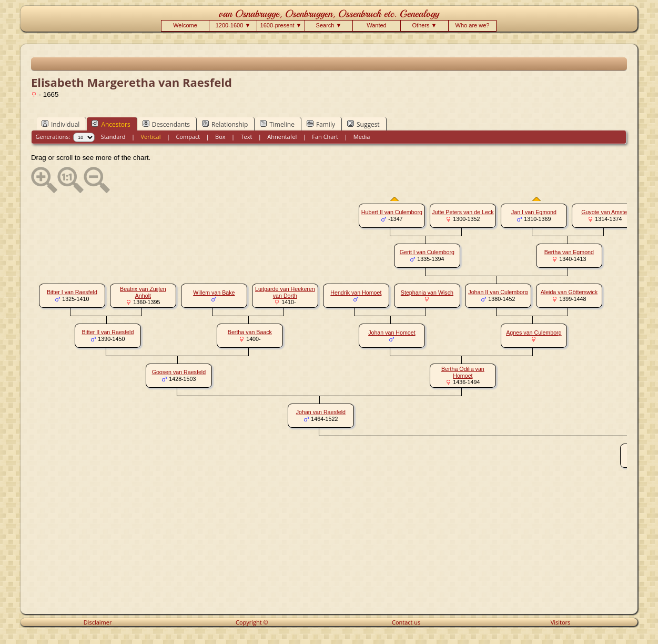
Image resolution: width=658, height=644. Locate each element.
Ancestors (111, 124)
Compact (188, 137)
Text (246, 137)
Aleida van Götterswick (569, 292)
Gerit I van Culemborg (427, 252)
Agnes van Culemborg (534, 333)
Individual (61, 124)
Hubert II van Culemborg (392, 212)
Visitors (561, 622)
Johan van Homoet (392, 333)
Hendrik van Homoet (356, 293)
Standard (113, 137)
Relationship (225, 124)
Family (321, 124)
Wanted (377, 25)
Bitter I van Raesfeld (72, 292)
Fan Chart (325, 137)
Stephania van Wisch (427, 293)
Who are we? (473, 25)
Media (362, 137)
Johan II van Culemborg (498, 292)
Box (220, 137)
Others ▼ (425, 25)
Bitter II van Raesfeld (108, 332)
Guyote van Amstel (605, 212)
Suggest (363, 124)
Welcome (185, 25)
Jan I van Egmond (534, 212)
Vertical (150, 137)
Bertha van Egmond (569, 252)
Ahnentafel (282, 137)
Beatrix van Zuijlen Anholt (143, 292)
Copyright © (252, 622)
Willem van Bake (214, 293)
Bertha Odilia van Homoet (463, 372)
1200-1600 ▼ (233, 25)
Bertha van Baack (250, 332)
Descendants (166, 124)
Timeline (277, 124)
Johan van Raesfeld (321, 412)
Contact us (406, 622)
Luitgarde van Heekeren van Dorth (285, 292)
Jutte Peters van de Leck (463, 212)
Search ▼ (329, 25)
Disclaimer (98, 622)
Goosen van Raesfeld (179, 372)
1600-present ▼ (281, 25)
